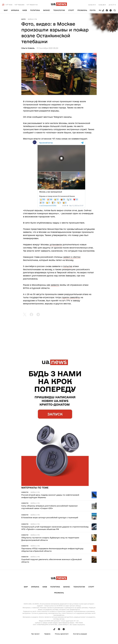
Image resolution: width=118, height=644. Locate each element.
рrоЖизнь (82, 10)
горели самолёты (71, 297)
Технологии (59, 10)
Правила (47, 634)
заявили (55, 285)
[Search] (115, 10)
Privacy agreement (62, 634)
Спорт (71, 10)
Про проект (35, 634)
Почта (93, 10)
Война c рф (32, 19)
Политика (35, 10)
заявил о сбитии (72, 257)
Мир (6, 10)
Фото (23, 19)
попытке (68, 266)
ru (100, 10)
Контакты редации (80, 634)
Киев (25, 10)
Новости (25, 492)
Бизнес (47, 10)
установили (56, 245)
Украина (15, 10)
